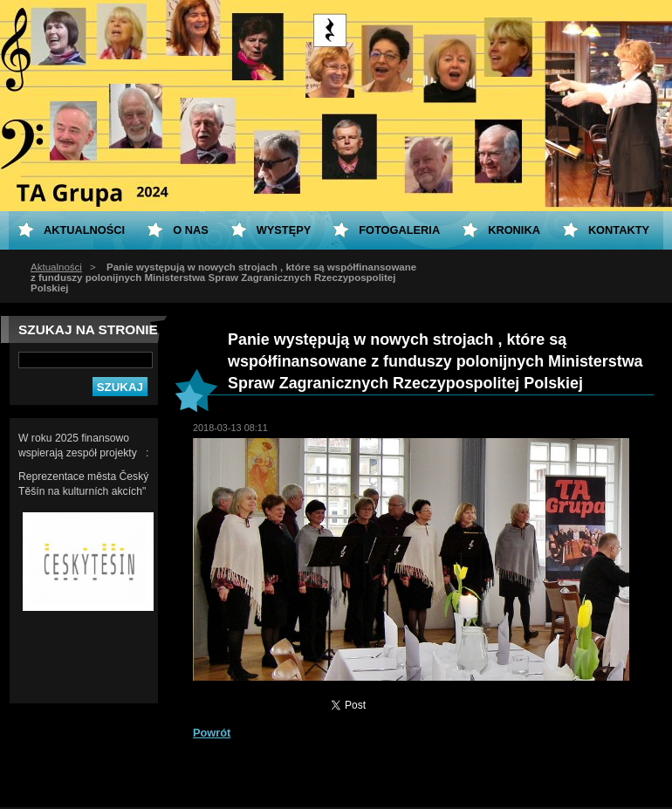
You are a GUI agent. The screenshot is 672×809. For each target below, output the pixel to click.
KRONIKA (514, 230)
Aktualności (56, 267)
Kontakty (619, 230)
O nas (191, 230)
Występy (284, 230)
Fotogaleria (399, 230)
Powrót (212, 733)
